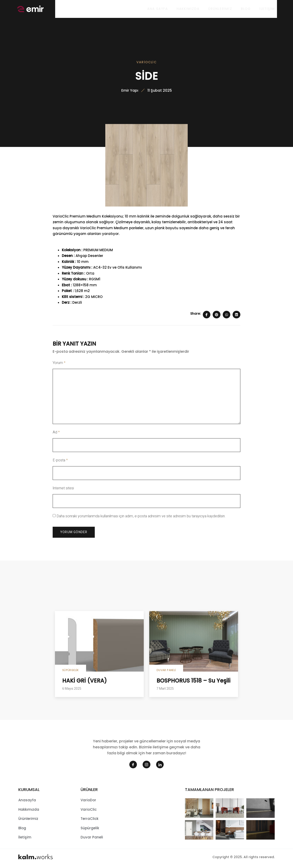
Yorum (59, 364)
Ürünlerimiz (219, 9)
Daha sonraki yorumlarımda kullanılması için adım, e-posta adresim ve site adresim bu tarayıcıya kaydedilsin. (141, 517)
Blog (245, 9)
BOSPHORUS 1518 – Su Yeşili (193, 682)
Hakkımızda (186, 9)
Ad (56, 434)
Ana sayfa (156, 9)
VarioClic (146, 63)
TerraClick (90, 820)
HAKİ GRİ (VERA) (85, 682)
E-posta (60, 462)
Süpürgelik (71, 671)
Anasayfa (27, 801)
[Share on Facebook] (207, 316)
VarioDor (88, 801)
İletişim (267, 9)
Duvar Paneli (166, 671)
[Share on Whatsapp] (227, 316)
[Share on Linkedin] (236, 316)
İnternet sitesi (63, 489)
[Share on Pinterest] (217, 316)
